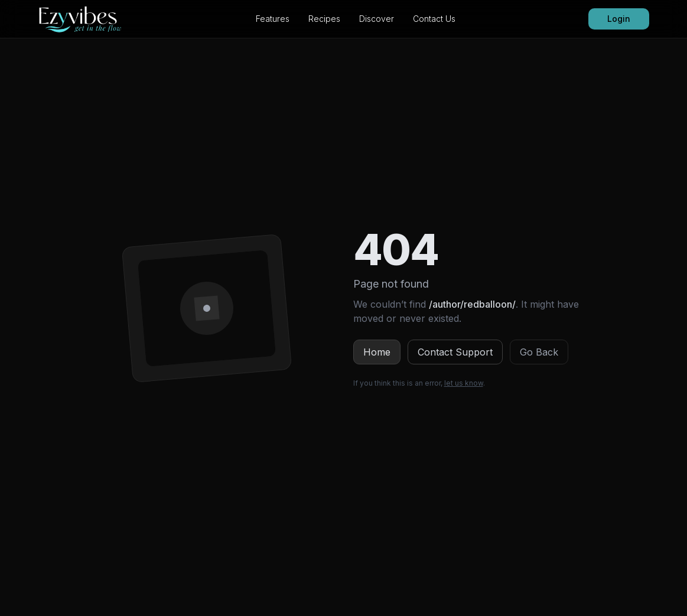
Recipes (324, 19)
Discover (377, 19)
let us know (464, 383)
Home (377, 352)
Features (273, 19)
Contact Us (434, 19)
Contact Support (455, 352)
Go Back (539, 352)
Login (619, 19)
